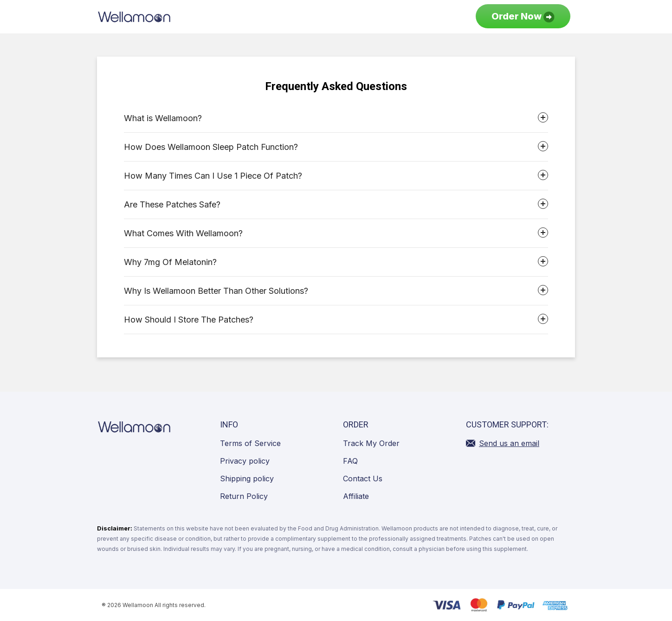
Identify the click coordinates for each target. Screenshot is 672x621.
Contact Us (363, 479)
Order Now (523, 17)
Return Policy (244, 496)
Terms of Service (250, 443)
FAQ (350, 461)
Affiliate (356, 496)
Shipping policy (247, 479)
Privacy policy (245, 461)
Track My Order (371, 443)
